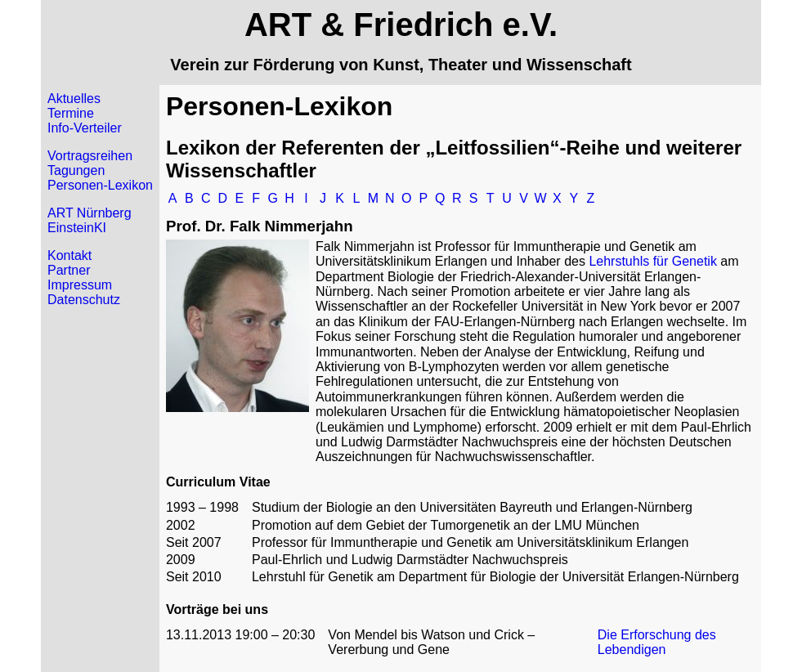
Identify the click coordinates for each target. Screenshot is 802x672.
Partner (69, 270)
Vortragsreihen (90, 156)
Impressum (80, 285)
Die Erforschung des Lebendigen (657, 642)
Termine (71, 113)
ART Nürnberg (90, 213)
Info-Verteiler (85, 128)
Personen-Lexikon (100, 185)
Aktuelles (74, 99)
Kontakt (69, 255)
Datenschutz (84, 300)
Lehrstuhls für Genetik (653, 261)
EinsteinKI (77, 228)
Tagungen (76, 170)
